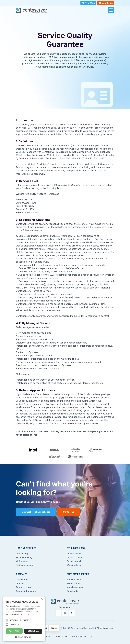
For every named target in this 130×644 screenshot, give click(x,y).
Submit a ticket (74, 580)
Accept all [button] (14, 631)
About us (20, 583)
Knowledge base (75, 587)
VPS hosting (22, 561)
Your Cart (88, 3)
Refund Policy (79, 636)
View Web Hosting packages (36, 512)
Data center (22, 580)
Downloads (72, 591)
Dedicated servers (25, 565)
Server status (73, 583)
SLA (92, 636)
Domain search (74, 561)
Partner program (24, 587)
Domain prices (74, 554)
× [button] (42, 600)
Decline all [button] (33, 631)
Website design (74, 565)
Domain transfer (75, 557)
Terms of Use (61, 636)
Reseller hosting (24, 557)
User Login (106, 3)
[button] (24, 637)
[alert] (24, 619)
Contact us (69, 512)
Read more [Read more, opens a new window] (25, 615)
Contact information (26, 591)
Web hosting (22, 554)
